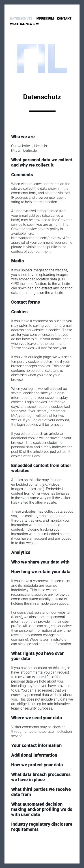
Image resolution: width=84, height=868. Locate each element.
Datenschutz (21, 18)
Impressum (45, 18)
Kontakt (64, 18)
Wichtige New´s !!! (24, 24)
